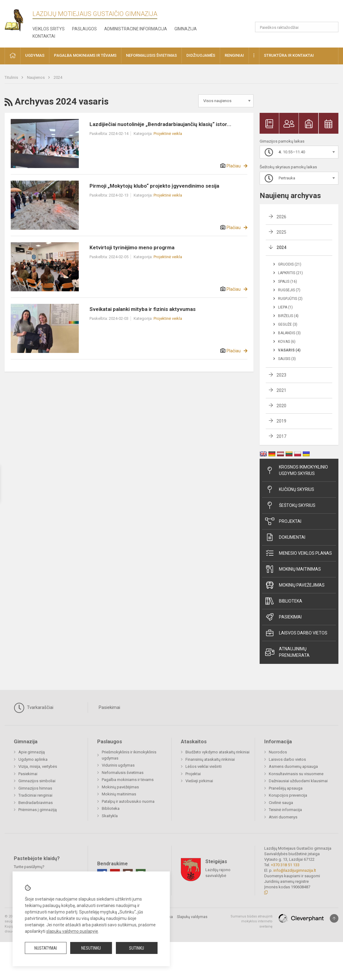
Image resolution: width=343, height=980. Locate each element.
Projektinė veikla (168, 134)
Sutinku (137, 948)
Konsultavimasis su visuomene (296, 774)
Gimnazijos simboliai (37, 781)
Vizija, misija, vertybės (38, 766)
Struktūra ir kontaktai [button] (289, 55)
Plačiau (234, 166)
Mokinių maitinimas (293, 569)
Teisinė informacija (285, 810)
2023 (281, 375)
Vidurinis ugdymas (118, 765)
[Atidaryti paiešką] (332, 27)
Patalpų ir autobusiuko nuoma (128, 801)
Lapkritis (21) (290, 273)
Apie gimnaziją (32, 752)
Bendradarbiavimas (36, 803)
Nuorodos (278, 752)
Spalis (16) (288, 281)
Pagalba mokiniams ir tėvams (128, 780)
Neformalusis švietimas (123, 773)
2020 (281, 406)
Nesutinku (91, 948)
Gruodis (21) (290, 264)
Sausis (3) (287, 359)
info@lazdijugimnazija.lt (295, 870)
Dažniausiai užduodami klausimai (298, 781)
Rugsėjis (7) (289, 290)
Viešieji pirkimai (199, 781)
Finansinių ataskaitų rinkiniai (210, 759)
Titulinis (12, 77)
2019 (281, 421)
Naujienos (36, 77)
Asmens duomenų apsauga (293, 766)
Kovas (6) (287, 342)
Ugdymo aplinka (33, 759)
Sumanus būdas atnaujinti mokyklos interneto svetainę (252, 921)
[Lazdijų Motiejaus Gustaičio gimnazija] (19, 19)
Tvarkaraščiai (34, 708)
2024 (58, 77)
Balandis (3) (289, 333)
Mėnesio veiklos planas (299, 553)
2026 (281, 217)
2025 (281, 232)
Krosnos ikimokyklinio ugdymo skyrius (297, 470)
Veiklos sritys (49, 29)
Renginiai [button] (234, 55)
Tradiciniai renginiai (35, 795)
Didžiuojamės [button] (201, 55)
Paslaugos (84, 29)
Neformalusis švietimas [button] (151, 55)
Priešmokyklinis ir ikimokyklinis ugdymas (129, 755)
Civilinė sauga (281, 803)
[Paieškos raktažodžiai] (297, 27)
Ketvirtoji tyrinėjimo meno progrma (132, 247)
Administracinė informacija (136, 29)
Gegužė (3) (288, 324)
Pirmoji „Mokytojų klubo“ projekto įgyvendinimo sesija (154, 186)
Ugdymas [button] (35, 55)
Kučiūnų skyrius (290, 489)
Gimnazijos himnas (35, 788)
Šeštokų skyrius (290, 505)
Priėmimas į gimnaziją (38, 810)
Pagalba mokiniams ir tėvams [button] (85, 55)
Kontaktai (44, 36)
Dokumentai (285, 537)
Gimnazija (186, 29)
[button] (297, 13)
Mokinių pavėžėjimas (295, 585)
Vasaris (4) (289, 350)
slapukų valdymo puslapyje (72, 931)
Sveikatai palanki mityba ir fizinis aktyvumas (143, 309)
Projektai (283, 521)
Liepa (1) (285, 307)
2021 (281, 390)
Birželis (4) (288, 316)
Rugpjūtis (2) (290, 299)
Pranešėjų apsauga (286, 788)
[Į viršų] (334, 918)
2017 (281, 436)
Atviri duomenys (283, 817)
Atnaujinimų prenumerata (287, 652)
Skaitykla (110, 816)
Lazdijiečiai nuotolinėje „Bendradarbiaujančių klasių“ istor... (160, 124)
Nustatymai (46, 948)
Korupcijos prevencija (288, 795)
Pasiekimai (283, 617)
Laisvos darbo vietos (296, 633)
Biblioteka (284, 601)
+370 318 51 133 (285, 865)
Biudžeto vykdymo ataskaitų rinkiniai (217, 752)
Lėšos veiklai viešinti (204, 766)
